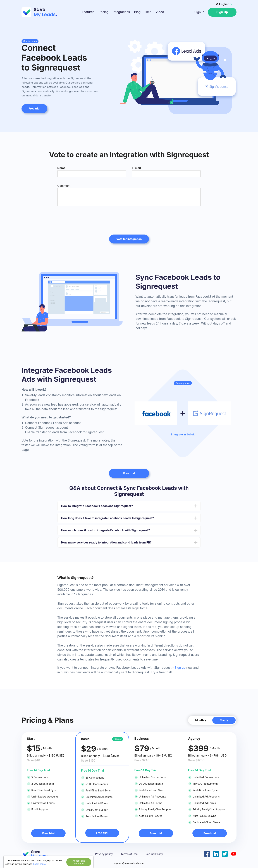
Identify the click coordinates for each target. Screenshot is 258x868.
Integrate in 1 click (183, 435)
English (223, 4)
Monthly (201, 720)
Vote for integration (129, 239)
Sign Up (222, 12)
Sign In (199, 12)
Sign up (180, 668)
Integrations (121, 12)
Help (148, 12)
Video (160, 12)
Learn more (39, 864)
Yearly (224, 720)
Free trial (34, 109)
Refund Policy (154, 854)
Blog (137, 12)
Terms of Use (129, 854)
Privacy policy (104, 854)
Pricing (104, 12)
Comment (64, 186)
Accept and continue (79, 862)
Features (88, 12)
